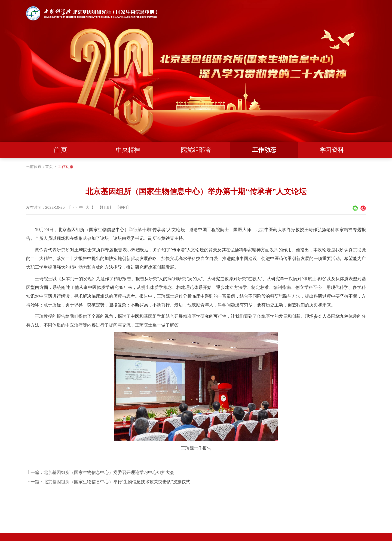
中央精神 (128, 150)
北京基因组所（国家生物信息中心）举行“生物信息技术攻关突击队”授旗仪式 (117, 482)
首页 (49, 167)
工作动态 (264, 150)
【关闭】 (123, 207)
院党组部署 (196, 150)
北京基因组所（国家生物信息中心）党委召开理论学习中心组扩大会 (109, 472)
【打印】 (105, 207)
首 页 (60, 150)
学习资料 (332, 150)
